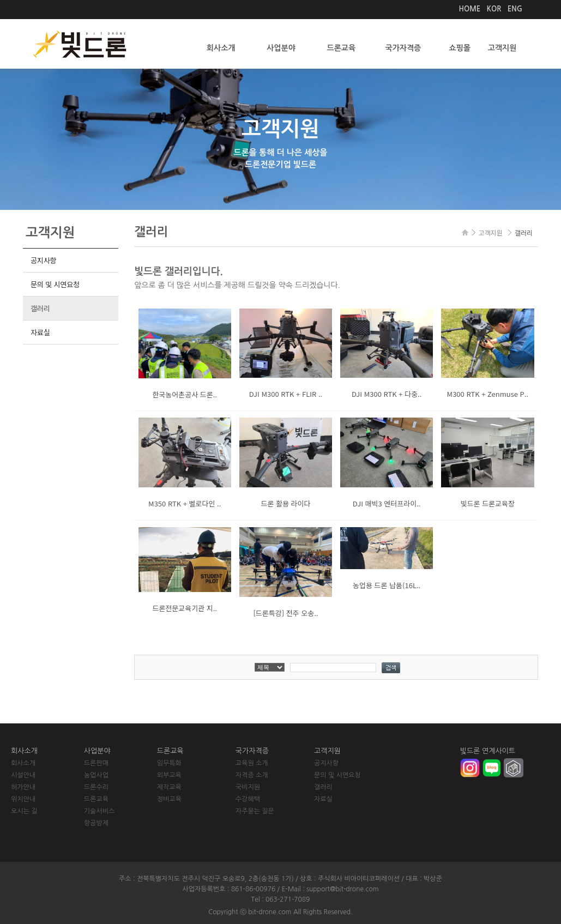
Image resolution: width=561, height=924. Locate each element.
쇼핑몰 (459, 48)
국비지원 (248, 787)
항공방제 (96, 823)
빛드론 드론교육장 (488, 503)
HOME (470, 9)
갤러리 (40, 308)
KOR (494, 9)
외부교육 (169, 775)
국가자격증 (403, 48)
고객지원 (502, 48)
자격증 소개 (252, 775)
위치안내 (23, 799)
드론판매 (96, 763)
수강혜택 (248, 799)
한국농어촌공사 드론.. (185, 394)
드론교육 (342, 48)
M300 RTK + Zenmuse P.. (488, 394)
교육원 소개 (252, 763)
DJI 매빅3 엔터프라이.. (387, 503)
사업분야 (281, 48)
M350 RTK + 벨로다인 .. (185, 503)
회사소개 (221, 48)
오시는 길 (24, 811)
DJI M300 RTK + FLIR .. (286, 394)
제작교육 (169, 787)
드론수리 (96, 787)
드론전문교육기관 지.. (185, 608)
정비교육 (169, 799)
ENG (515, 9)
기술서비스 (99, 811)
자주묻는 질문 (255, 811)
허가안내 (23, 787)
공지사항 (43, 260)
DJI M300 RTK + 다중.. (387, 394)
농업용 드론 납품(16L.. (387, 585)
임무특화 (169, 763)
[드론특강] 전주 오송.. (285, 613)
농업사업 (96, 775)
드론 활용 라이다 (285, 503)
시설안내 (23, 775)
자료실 (40, 332)
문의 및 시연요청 (55, 284)
